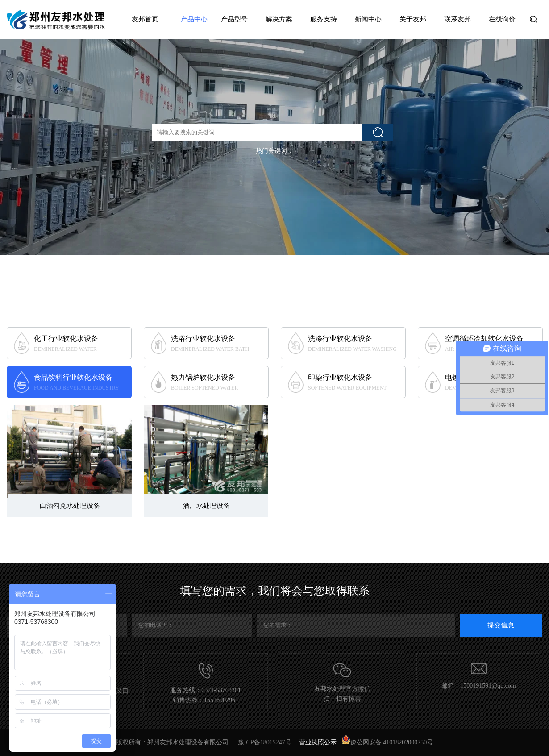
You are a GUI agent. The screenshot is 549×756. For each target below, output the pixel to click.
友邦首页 (145, 19)
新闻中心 (368, 19)
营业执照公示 (318, 742)
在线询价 (502, 19)
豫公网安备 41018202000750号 (387, 742)
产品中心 (194, 19)
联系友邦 (457, 19)
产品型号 (234, 19)
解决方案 (279, 19)
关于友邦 (413, 19)
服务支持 (324, 19)
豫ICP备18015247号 (265, 742)
